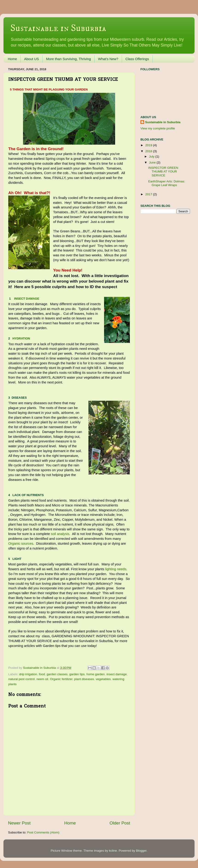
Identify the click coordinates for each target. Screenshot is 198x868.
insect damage (116, 674)
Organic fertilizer (61, 679)
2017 (149, 194)
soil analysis (60, 534)
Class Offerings (137, 59)
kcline (113, 851)
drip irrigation (28, 674)
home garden (96, 674)
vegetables (103, 679)
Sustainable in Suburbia (58, 28)
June (153, 162)
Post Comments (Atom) (43, 832)
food (42, 674)
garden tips (77, 674)
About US (32, 59)
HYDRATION (21, 338)
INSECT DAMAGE (27, 299)
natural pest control (22, 679)
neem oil (42, 679)
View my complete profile (158, 128)
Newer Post (19, 823)
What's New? (108, 59)
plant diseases (84, 679)
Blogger (141, 851)
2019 (149, 145)
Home (12, 59)
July (152, 156)
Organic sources (21, 544)
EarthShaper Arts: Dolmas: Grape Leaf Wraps (167, 183)
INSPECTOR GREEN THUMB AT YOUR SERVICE (163, 171)
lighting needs (116, 569)
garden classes (57, 674)
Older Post (120, 823)
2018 (149, 151)
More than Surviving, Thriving (68, 59)
